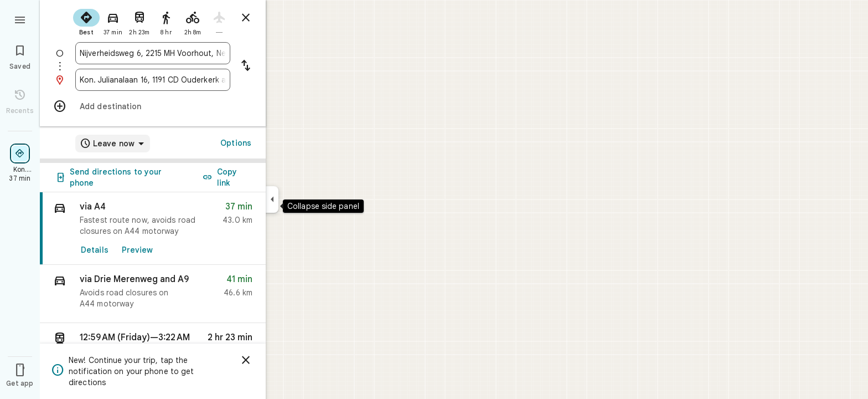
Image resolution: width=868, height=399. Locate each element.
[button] (153, 294)
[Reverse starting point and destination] (246, 66)
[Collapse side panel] (272, 199)
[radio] (86, 21)
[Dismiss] (246, 360)
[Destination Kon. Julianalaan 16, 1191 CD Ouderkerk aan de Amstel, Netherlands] (153, 80)
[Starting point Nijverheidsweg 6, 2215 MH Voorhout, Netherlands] (153, 53)
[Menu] (20, 19)
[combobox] (153, 53)
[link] (153, 229)
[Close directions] (246, 18)
